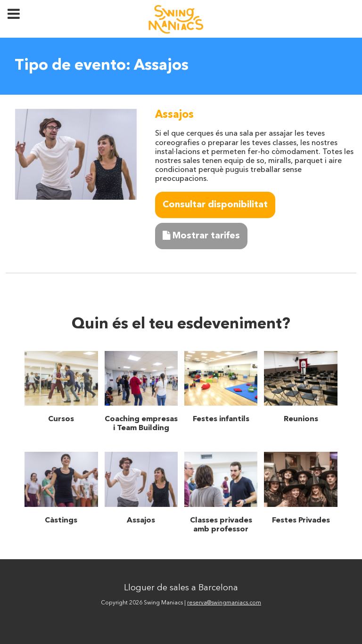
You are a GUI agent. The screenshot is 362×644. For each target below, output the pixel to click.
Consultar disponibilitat (215, 205)
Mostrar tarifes (201, 236)
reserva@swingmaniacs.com (224, 603)
